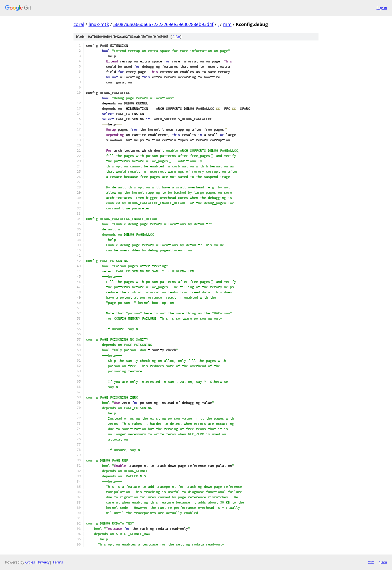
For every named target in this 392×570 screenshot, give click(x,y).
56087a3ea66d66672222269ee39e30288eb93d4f (163, 24)
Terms (58, 562)
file (176, 37)
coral (79, 24)
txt (371, 562)
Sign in (382, 8)
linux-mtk (99, 24)
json (383, 562)
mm (227, 24)
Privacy (44, 562)
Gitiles (30, 562)
